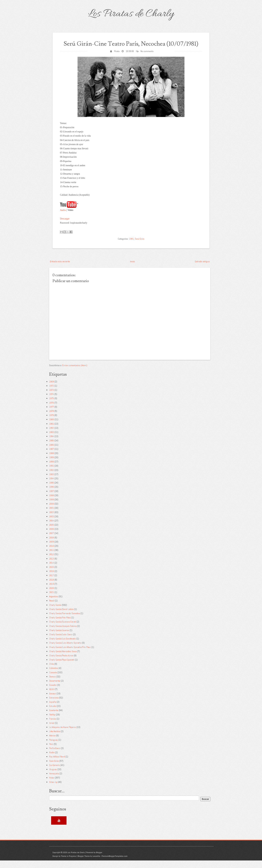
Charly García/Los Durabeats (62, 646)
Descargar (65, 226)
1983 (51, 440)
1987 (51, 457)
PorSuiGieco (55, 756)
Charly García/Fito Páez (60, 625)
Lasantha (96, 864)
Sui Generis (54, 773)
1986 (51, 452)
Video (52, 785)
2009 (51, 549)
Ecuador (53, 693)
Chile (51, 672)
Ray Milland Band (57, 764)
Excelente (54, 718)
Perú (51, 752)
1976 (51, 410)
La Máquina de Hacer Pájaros (62, 735)
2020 (51, 596)
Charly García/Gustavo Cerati (62, 629)
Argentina (54, 604)
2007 (51, 541)
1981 (131, 246)
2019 (51, 591)
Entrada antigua (202, 269)
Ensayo (53, 701)
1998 (51, 503)
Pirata (117, 59)
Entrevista (54, 705)
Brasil (52, 608)
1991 (51, 473)
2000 (51, 511)
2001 (51, 516)
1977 (51, 414)
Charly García (55, 612)
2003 (51, 524)
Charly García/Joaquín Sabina (63, 634)
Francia (53, 726)
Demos (52, 684)
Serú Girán (140, 246)
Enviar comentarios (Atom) (75, 373)
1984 (51, 444)
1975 (51, 406)
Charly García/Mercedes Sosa (63, 659)
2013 (51, 566)
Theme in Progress (69, 864)
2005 (51, 532)
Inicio (132, 269)
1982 (51, 435)
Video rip (53, 790)
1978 (51, 419)
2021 (51, 600)
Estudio (53, 714)
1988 (51, 461)
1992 (51, 478)
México (52, 743)
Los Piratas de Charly (131, 14)
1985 (51, 448)
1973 (51, 398)
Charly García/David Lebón (61, 617)
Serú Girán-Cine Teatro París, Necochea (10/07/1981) (131, 48)
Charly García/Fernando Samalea (64, 621)
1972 (51, 393)
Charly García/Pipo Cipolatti (62, 667)
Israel (52, 731)
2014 (51, 570)
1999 (51, 507)
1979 (51, 423)
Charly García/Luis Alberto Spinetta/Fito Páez (70, 655)
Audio (63, 218)
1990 (51, 469)
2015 (51, 575)
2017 (51, 583)
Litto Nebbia (55, 739)
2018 (51, 587)
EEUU (52, 697)
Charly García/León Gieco (61, 642)
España (53, 710)
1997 (51, 499)
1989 (51, 465)
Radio (52, 760)
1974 (51, 402)
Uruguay (53, 777)
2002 (51, 520)
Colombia (54, 676)
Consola (53, 680)
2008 (51, 545)
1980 (51, 427)
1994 (51, 486)
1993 (51, 482)
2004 (51, 528)
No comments (147, 59)
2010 (51, 554)
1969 (51, 389)
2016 (51, 579)
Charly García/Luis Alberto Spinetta (65, 650)
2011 (51, 558)
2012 (51, 562)
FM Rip (52, 722)
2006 (51, 537)
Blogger (99, 860)
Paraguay (53, 747)
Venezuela (54, 781)
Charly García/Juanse (59, 638)
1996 (51, 494)
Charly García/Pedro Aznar (61, 663)
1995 (51, 490)
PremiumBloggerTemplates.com (115, 864)
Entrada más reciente (60, 269)
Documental (55, 688)
